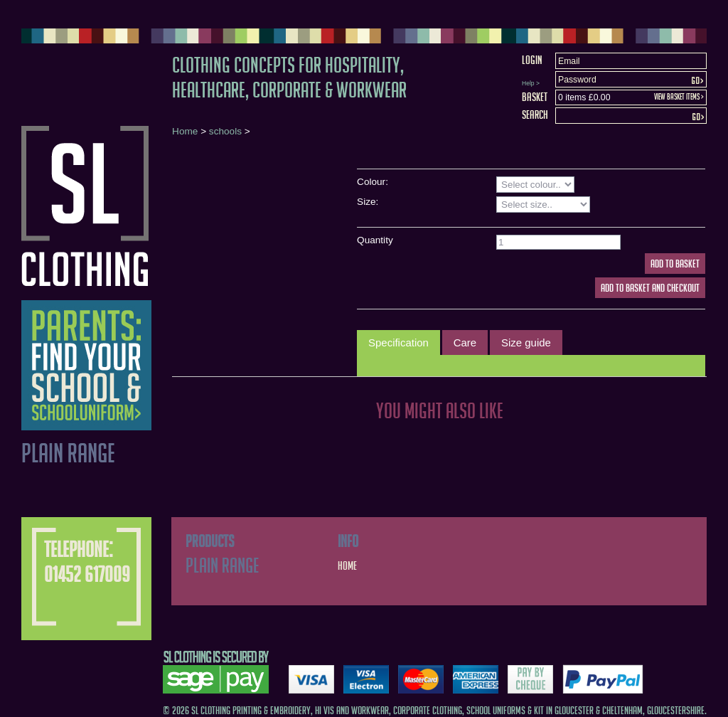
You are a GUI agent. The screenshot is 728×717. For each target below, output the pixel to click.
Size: (368, 202)
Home (185, 131)
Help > (531, 83)
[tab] (398, 343)
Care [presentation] (465, 342)
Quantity (375, 240)
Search (535, 115)
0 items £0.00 (584, 97)
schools (225, 131)
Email (569, 61)
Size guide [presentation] (526, 342)
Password (577, 80)
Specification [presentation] (398, 342)
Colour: (373, 182)
